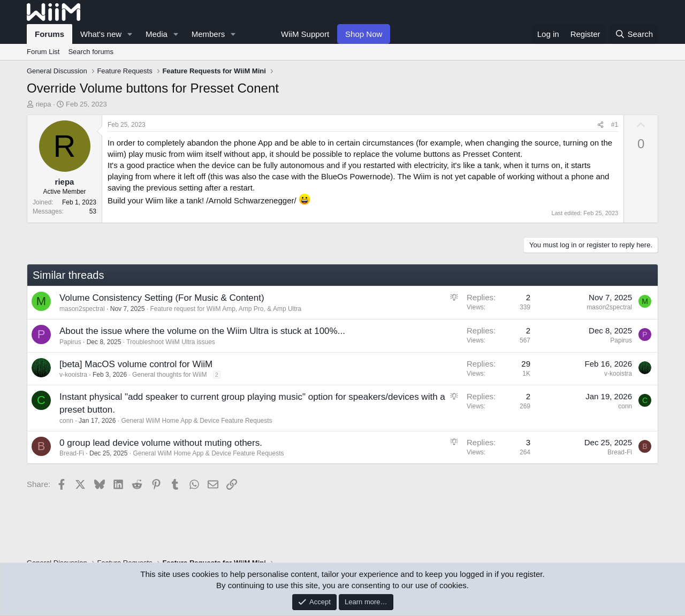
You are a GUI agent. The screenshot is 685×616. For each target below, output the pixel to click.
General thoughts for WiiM (169, 375)
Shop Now (364, 34)
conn (66, 421)
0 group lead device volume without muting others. (161, 443)
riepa (44, 104)
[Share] (600, 125)
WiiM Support (305, 34)
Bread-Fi (72, 453)
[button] (130, 34)
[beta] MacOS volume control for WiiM (136, 364)
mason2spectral (82, 309)
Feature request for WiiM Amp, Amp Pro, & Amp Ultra (226, 309)
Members (208, 34)
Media (157, 34)
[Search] (634, 34)
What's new (101, 34)
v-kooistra (73, 375)
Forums (50, 34)
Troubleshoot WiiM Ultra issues (171, 342)
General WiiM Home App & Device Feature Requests (196, 421)
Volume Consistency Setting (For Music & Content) (162, 298)
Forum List (43, 52)
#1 (615, 125)
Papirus (70, 342)
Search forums (91, 52)
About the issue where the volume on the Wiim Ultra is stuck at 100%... (202, 331)
